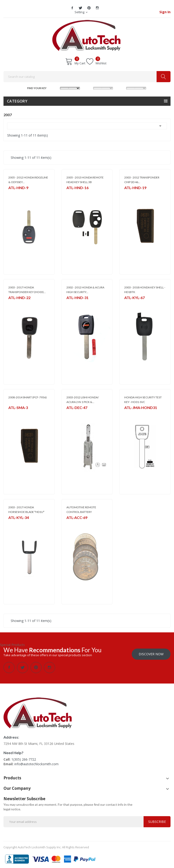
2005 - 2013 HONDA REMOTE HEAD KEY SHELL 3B (85, 180)
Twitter (81, 8)
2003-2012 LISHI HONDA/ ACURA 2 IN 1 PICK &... (83, 400)
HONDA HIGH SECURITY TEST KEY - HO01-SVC (143, 400)
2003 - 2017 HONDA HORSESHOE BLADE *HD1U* (26, 510)
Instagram (97, 8)
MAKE (56, 88)
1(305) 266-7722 (24, 758)
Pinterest (89, 8)
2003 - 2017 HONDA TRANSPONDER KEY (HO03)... (27, 290)
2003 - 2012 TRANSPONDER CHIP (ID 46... (142, 180)
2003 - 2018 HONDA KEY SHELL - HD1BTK (145, 290)
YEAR (121, 88)
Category (17, 101)
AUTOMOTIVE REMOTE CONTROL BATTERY (81, 510)
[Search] (87, 77)
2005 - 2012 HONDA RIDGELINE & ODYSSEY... (28, 180)
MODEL (89, 88)
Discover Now (151, 652)
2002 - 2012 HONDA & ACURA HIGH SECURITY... (85, 290)
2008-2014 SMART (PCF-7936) (28, 397)
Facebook (72, 8)
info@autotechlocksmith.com (36, 762)
